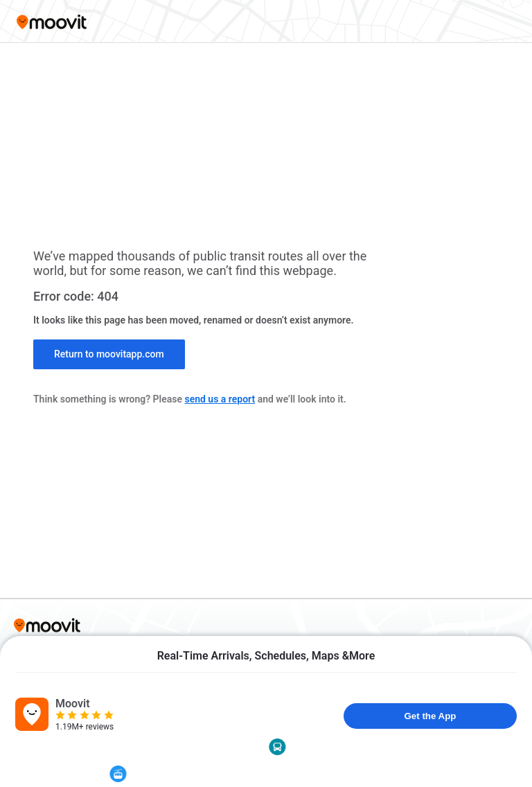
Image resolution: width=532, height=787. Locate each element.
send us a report (220, 399)
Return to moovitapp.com (109, 354)
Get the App (430, 716)
